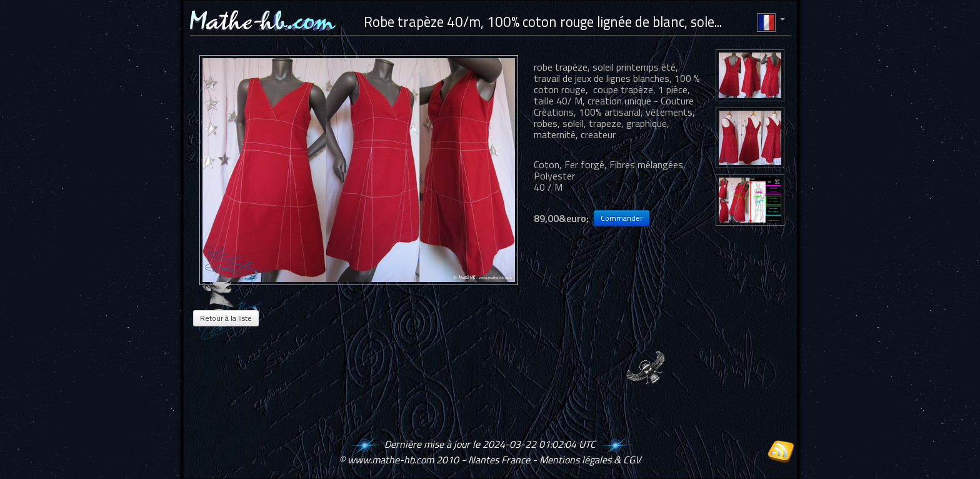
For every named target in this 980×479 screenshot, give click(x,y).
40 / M (548, 187)
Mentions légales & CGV (590, 460)
